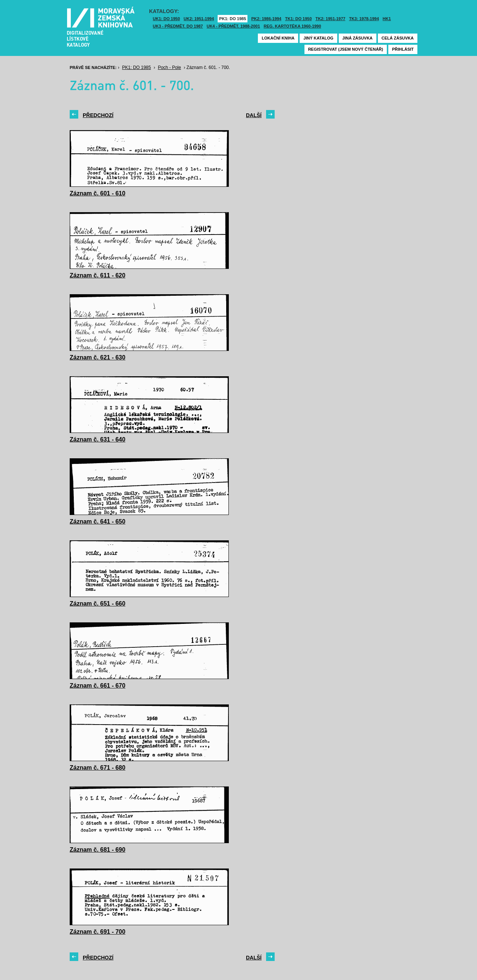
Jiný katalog (318, 38)
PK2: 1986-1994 (266, 19)
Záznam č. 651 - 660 (97, 604)
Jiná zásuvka (358, 38)
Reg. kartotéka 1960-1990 (293, 26)
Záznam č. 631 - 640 (97, 439)
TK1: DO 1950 (298, 19)
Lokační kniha (278, 38)
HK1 (387, 19)
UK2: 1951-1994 (199, 19)
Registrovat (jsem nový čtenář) (346, 49)
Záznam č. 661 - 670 (97, 686)
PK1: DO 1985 (233, 19)
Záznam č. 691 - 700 (97, 932)
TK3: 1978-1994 (364, 19)
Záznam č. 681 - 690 (97, 850)
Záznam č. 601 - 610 (97, 193)
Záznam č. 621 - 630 (97, 357)
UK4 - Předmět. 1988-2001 (233, 26)
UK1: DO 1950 (166, 19)
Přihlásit (403, 49)
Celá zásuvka (398, 38)
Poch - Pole (170, 67)
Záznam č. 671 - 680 (97, 768)
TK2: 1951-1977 (331, 19)
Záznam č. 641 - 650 (97, 522)
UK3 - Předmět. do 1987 (178, 26)
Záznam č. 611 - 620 (97, 275)
